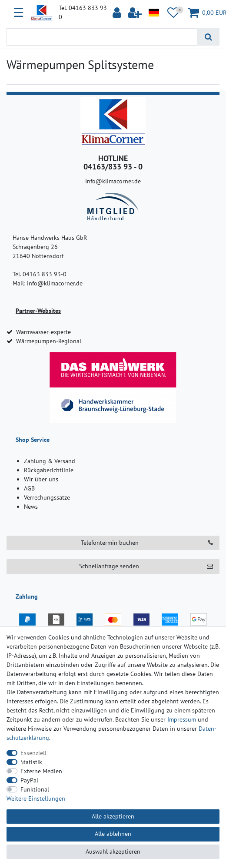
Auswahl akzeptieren (113, 851)
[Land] (154, 13)
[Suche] (208, 37)
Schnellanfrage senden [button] (146, 566)
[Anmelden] (118, 13)
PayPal (29, 780)
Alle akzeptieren (113, 816)
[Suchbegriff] (102, 37)
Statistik (31, 762)
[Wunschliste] (174, 13)
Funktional (35, 789)
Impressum (182, 719)
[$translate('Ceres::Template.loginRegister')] (135, 13)
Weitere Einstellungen (36, 798)
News (31, 507)
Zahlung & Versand (50, 461)
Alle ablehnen (113, 834)
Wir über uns (41, 479)
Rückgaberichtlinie (49, 470)
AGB (29, 488)
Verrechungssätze (47, 497)
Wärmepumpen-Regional (49, 341)
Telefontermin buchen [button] (147, 543)
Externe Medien (41, 771)
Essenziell (33, 753)
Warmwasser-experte (43, 332)
